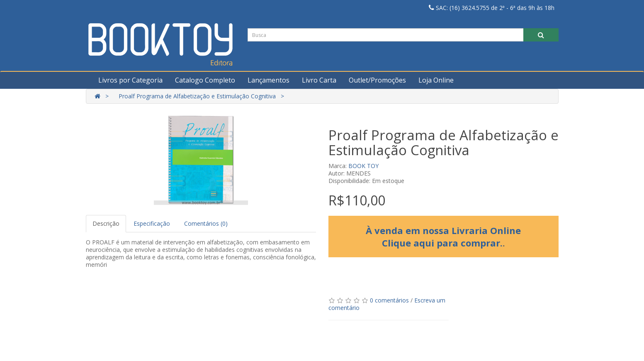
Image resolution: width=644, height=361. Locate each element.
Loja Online (436, 80)
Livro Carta (319, 80)
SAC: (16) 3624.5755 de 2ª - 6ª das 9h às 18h (492, 8)
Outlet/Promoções (377, 80)
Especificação (152, 223)
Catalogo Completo (205, 80)
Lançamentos (269, 80)
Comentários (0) (206, 223)
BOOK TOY (363, 166)
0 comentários (389, 300)
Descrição (106, 223)
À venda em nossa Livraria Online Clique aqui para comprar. (443, 237)
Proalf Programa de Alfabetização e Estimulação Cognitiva (197, 96)
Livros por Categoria (130, 80)
